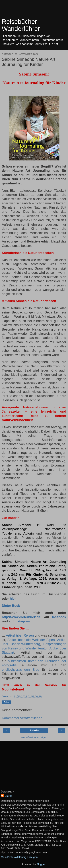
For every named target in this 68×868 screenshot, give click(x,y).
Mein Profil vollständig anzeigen (19, 857)
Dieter (8, 796)
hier (13, 599)
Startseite (34, 730)
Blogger (41, 864)
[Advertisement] (34, 10)
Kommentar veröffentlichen (22, 718)
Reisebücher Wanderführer (21, 25)
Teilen (6, 702)
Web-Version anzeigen (34, 737)
